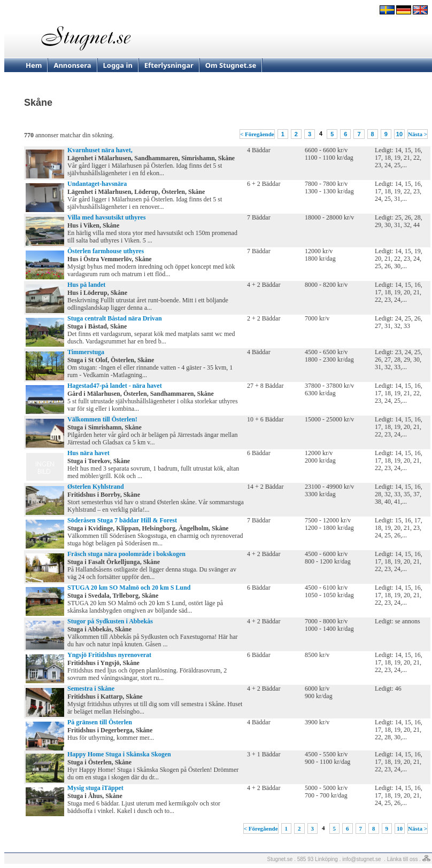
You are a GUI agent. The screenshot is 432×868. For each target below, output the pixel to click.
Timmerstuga (86, 352)
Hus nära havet (88, 453)
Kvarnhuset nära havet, (100, 150)
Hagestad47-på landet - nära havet (115, 386)
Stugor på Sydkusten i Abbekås (110, 621)
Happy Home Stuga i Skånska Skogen (119, 754)
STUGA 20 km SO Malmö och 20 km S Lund (129, 588)
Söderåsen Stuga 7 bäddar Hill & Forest (122, 520)
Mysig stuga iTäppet (95, 788)
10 (399, 134)
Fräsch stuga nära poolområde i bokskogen (126, 554)
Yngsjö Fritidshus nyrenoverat (109, 655)
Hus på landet (86, 285)
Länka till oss (403, 859)
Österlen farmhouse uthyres (106, 251)
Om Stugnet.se (231, 65)
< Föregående (257, 134)
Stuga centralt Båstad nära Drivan (115, 318)
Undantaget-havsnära (97, 184)
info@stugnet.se (361, 859)
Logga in (118, 65)
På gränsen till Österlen (100, 722)
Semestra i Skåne (91, 689)
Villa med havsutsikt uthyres (106, 217)
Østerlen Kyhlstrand (96, 487)
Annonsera (72, 65)
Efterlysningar (169, 65)
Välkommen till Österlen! (102, 419)
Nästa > (418, 134)
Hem (34, 65)
